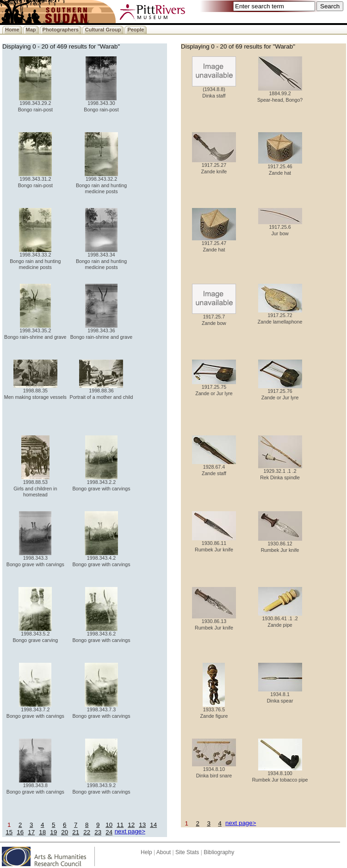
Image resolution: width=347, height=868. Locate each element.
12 (131, 825)
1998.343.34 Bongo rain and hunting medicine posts (101, 259)
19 (53, 832)
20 (65, 832)
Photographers (61, 30)
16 (20, 832)
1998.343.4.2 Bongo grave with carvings (101, 559)
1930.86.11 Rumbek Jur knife (214, 544)
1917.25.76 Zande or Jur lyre (280, 392)
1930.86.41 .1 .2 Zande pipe (280, 619)
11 (120, 825)
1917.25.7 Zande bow (214, 317)
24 (109, 832)
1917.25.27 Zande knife (214, 166)
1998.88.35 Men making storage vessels (35, 391)
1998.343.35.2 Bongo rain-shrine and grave (35, 331)
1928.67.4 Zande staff (214, 468)
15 (9, 832)
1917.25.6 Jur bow (280, 228)
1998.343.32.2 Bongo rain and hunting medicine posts (101, 183)
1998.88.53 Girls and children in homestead (35, 486)
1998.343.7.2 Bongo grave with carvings (35, 710)
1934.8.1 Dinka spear (280, 695)
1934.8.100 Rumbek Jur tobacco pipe (280, 774)
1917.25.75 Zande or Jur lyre (214, 388)
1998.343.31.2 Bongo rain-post (35, 180)
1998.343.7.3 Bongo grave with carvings (101, 710)
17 (31, 832)
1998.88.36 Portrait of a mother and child (102, 391)
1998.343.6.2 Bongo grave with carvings (101, 634)
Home (12, 30)
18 (42, 832)
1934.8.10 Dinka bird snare (214, 770)
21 (76, 832)
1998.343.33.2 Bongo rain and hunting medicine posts (35, 259)
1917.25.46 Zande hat (280, 167)
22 (87, 832)
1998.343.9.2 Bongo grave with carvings (101, 786)
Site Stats (187, 852)
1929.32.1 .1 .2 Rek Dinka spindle (280, 472)
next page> (130, 831)
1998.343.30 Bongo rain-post (101, 104)
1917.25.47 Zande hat (214, 244)
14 (153, 825)
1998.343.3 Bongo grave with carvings (35, 559)
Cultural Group (103, 30)
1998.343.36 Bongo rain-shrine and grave (101, 331)
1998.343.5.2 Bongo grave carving (35, 634)
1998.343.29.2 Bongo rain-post (35, 104)
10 (109, 825)
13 (142, 825)
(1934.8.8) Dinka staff (214, 90)
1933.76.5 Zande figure (214, 710)
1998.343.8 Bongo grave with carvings (35, 786)
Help (146, 852)
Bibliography (219, 852)
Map (31, 30)
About (164, 852)
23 (98, 832)
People (136, 30)
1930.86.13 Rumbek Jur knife (214, 622)
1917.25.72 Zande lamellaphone (280, 316)
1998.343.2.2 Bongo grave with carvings (101, 483)
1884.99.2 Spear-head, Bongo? (280, 94)
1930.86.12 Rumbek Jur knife (280, 544)
